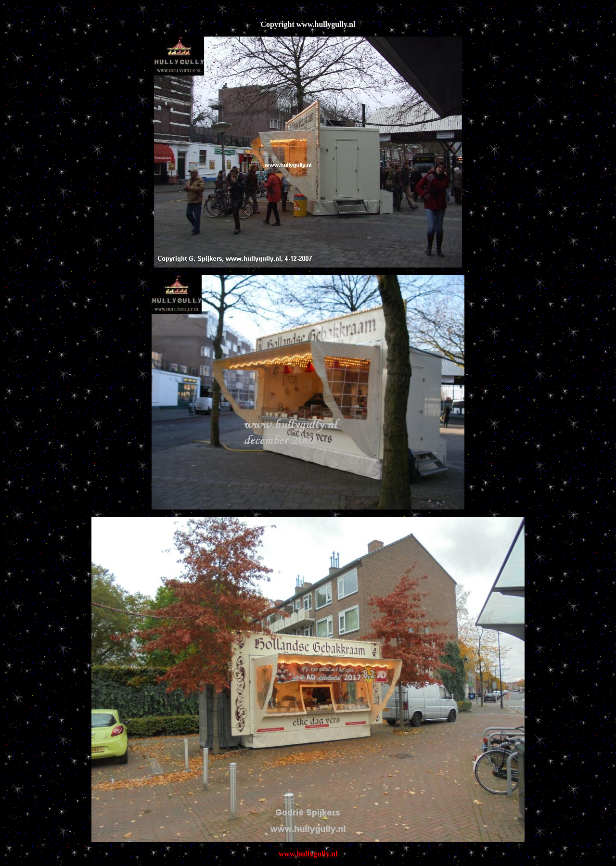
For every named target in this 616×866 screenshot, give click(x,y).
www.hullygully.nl (308, 854)
